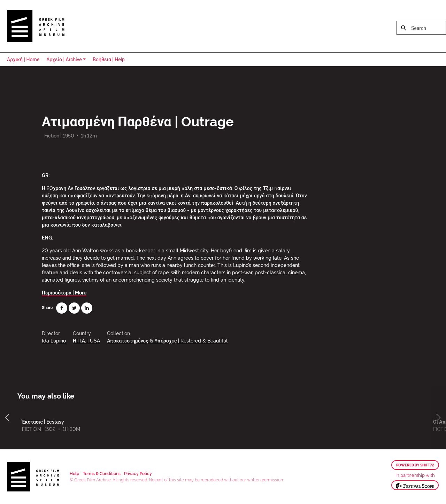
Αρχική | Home (23, 60)
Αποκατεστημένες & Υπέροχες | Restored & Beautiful (167, 340)
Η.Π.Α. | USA (86, 340)
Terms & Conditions (102, 473)
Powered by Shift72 (415, 465)
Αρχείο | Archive (64, 60)
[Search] (421, 28)
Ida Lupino (54, 340)
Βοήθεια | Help (109, 60)
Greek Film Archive (36, 26)
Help (75, 473)
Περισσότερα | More (64, 292)
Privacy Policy (138, 473)
